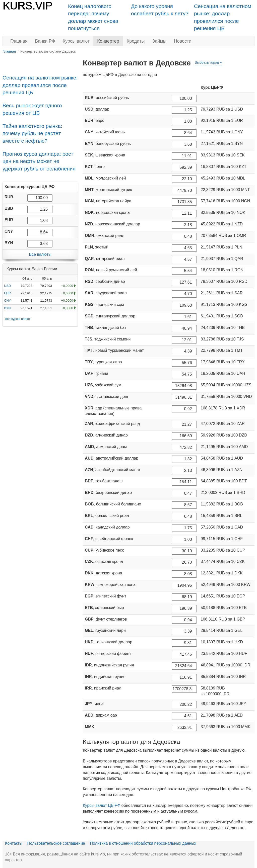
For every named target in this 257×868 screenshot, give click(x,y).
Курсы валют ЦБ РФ (102, 805)
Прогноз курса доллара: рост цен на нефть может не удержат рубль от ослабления (39, 161)
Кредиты (136, 41)
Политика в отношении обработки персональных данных (143, 843)
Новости (183, 41)
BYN (7, 308)
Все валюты (40, 254)
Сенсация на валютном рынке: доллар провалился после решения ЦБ (40, 85)
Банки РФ (45, 41)
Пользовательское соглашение (56, 843)
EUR (7, 293)
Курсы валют (76, 41)
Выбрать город (208, 62)
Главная (19, 41)
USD (7, 286)
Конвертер (108, 41)
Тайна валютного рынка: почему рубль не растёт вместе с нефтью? (32, 133)
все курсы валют (18, 319)
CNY (7, 300)
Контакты (14, 843)
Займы (159, 41)
